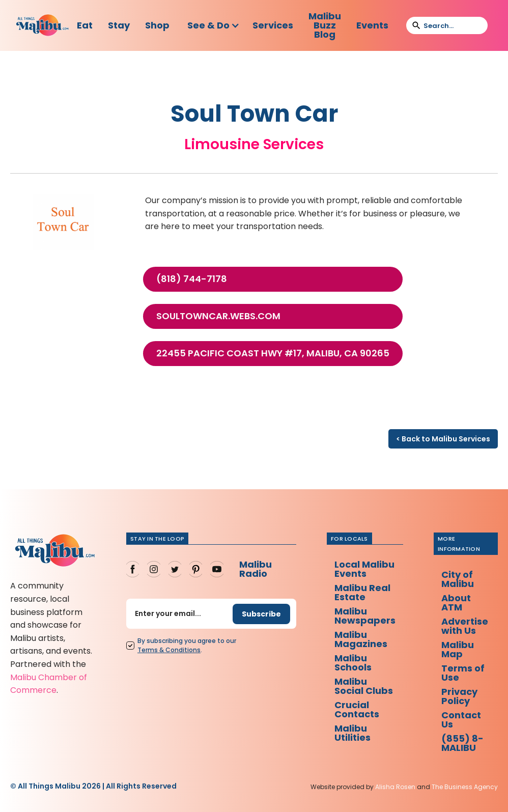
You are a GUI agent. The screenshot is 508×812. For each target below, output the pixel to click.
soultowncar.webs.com (218, 316)
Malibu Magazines (361, 639)
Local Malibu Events (364, 569)
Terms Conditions (169, 650)
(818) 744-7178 (192, 279)
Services (273, 25)
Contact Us (461, 720)
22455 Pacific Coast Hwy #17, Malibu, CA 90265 (273, 353)
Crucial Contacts (357, 709)
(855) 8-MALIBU (462, 743)
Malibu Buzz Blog (325, 25)
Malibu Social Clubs (364, 686)
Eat (85, 25)
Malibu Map (458, 649)
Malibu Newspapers (365, 616)
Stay (119, 25)
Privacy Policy (459, 696)
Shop (157, 25)
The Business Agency (465, 787)
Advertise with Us (465, 626)
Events (372, 25)
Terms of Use (463, 673)
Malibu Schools (353, 663)
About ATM (456, 603)
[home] (42, 25)
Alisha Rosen (395, 787)
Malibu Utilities (352, 733)
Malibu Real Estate (362, 592)
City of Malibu (458, 579)
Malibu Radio (256, 569)
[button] (214, 25)
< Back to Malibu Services (443, 439)
